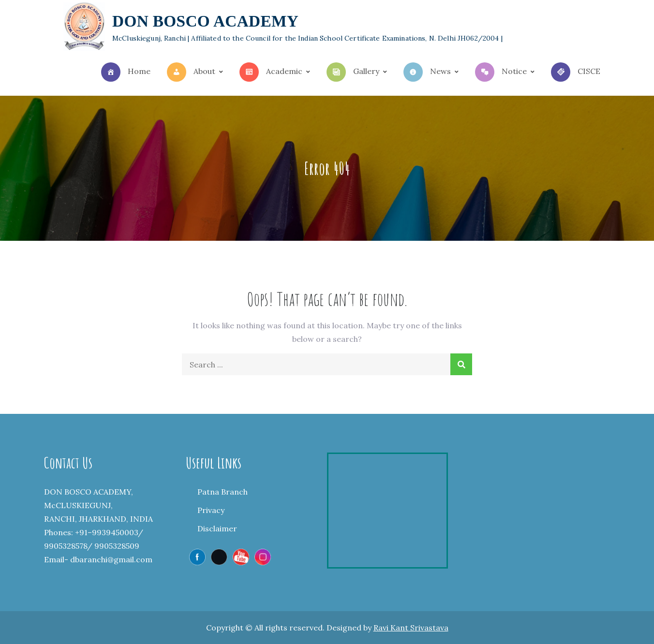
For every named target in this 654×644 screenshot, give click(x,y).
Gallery (353, 72)
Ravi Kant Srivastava (411, 628)
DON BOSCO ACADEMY (205, 21)
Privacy (211, 510)
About (191, 72)
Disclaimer (217, 528)
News (427, 72)
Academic (271, 72)
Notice (501, 72)
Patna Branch (223, 492)
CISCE (576, 72)
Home (126, 72)
